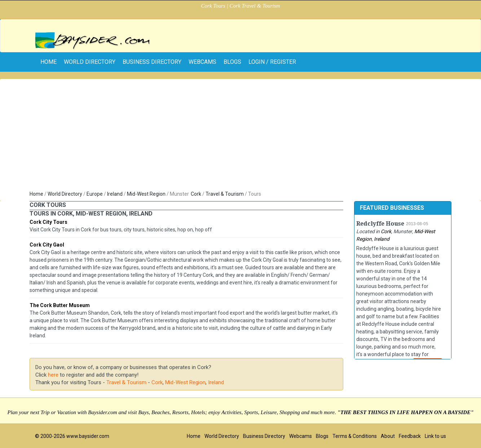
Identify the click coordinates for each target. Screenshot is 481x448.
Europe (95, 194)
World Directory (90, 62)
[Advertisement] (240, 136)
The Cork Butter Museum (60, 305)
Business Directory (152, 62)
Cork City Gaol (47, 245)
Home (36, 194)
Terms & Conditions (355, 436)
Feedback (410, 436)
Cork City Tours (48, 222)
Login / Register (272, 62)
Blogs (232, 62)
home (48, 62)
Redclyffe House (380, 224)
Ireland (115, 194)
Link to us (435, 436)
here (53, 375)
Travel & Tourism (225, 194)
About (388, 436)
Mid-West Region (146, 194)
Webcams (202, 62)
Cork (196, 194)
